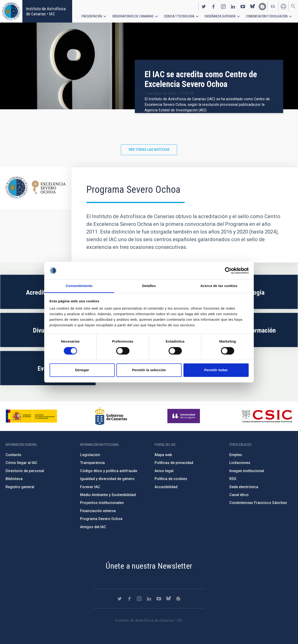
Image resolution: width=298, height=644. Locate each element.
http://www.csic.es (267, 416)
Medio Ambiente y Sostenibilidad (108, 495)
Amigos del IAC (93, 527)
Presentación (92, 16)
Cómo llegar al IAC (22, 463)
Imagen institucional (247, 471)
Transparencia (92, 463)
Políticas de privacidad (174, 463)
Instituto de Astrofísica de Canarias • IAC (46, 11)
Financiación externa (98, 511)
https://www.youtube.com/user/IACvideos (243, 7)
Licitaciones (240, 463)
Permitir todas (216, 370)
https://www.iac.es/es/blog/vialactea (262, 7)
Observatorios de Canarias (133, 16)
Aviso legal (164, 471)
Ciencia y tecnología (179, 16)
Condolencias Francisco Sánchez (258, 503)
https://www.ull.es (184, 416)
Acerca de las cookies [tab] (219, 286)
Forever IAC (90, 487)
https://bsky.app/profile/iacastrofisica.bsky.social (253, 7)
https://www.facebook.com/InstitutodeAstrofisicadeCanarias (213, 7)
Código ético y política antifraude (109, 471)
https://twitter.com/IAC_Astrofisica (204, 7)
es (273, 7)
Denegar (82, 370)
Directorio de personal (25, 471)
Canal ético (239, 495)
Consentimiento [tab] (79, 286)
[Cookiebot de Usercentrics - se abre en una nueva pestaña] (228, 270)
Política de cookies (171, 479)
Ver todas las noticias (149, 150)
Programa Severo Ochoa (101, 519)
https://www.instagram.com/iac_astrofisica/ (223, 7)
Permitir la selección (149, 370)
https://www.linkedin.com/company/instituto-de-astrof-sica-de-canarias (233, 7)
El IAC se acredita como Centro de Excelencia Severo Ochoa (201, 79)
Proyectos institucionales (102, 503)
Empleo (236, 455)
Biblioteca (14, 479)
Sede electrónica (244, 487)
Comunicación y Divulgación (267, 16)
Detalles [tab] (149, 286)
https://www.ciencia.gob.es (31, 416)
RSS (233, 479)
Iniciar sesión (283, 7)
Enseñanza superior (220, 16)
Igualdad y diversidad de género (107, 479)
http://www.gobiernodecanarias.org (111, 416)
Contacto (14, 455)
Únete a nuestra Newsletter (149, 566)
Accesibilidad (166, 487)
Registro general (20, 487)
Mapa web (163, 455)
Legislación (90, 455)
